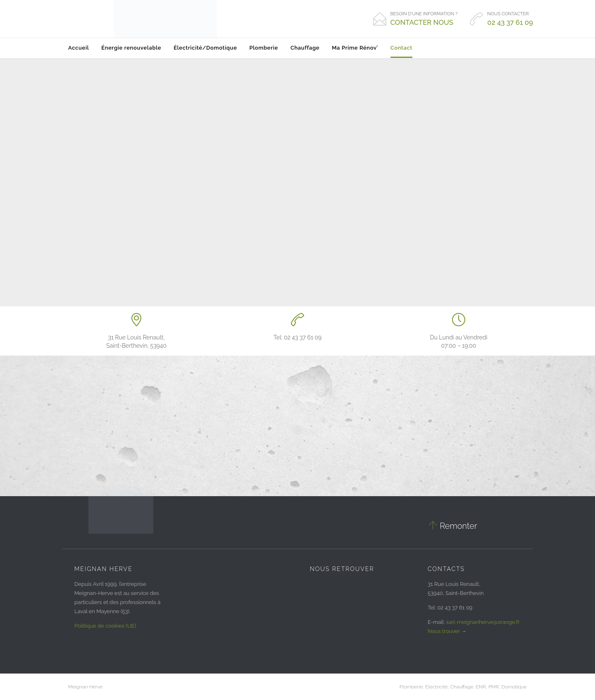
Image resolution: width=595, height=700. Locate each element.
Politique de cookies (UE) (105, 626)
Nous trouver (444, 631)
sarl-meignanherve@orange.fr (483, 622)
